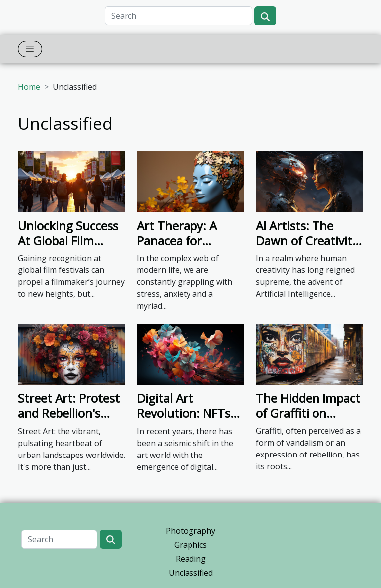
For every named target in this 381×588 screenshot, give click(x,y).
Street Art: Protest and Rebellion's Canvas (69, 413)
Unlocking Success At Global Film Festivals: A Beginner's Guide (68, 248)
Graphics (190, 545)
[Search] (178, 16)
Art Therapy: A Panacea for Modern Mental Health (179, 248)
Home (29, 87)
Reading (191, 559)
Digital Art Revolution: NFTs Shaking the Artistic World (184, 421)
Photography (190, 531)
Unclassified (191, 573)
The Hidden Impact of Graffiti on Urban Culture (308, 413)
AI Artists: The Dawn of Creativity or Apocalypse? (307, 241)
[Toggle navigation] (30, 49)
